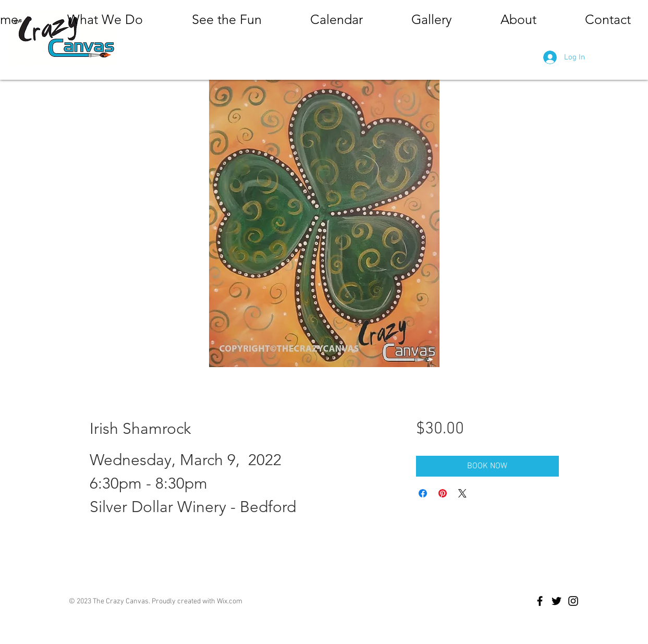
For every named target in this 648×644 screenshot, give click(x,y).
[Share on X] (462, 493)
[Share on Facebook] (423, 493)
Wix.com (230, 602)
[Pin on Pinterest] (443, 493)
